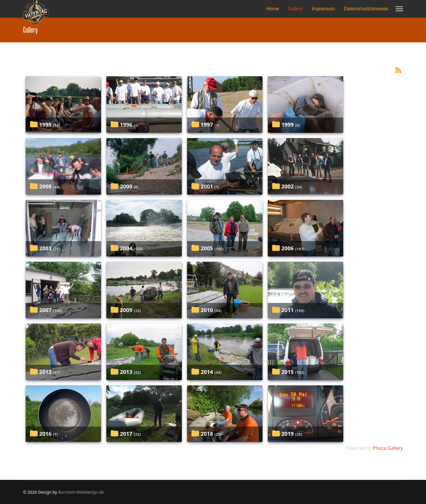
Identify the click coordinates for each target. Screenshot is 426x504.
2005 (207, 248)
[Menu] (399, 9)
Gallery (295, 9)
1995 (45, 124)
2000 (126, 186)
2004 (126, 248)
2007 (45, 310)
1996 (126, 124)
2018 (207, 433)
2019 (288, 433)
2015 (288, 372)
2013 (126, 372)
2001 (207, 186)
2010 (207, 310)
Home (273, 9)
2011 (288, 310)
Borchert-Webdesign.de (81, 492)
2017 (126, 433)
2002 (288, 186)
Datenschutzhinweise (366, 9)
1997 (207, 124)
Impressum (323, 9)
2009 (126, 310)
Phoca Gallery (388, 448)
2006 (288, 248)
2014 (207, 372)
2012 (45, 372)
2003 (45, 248)
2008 (45, 186)
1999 (288, 124)
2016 (45, 433)
